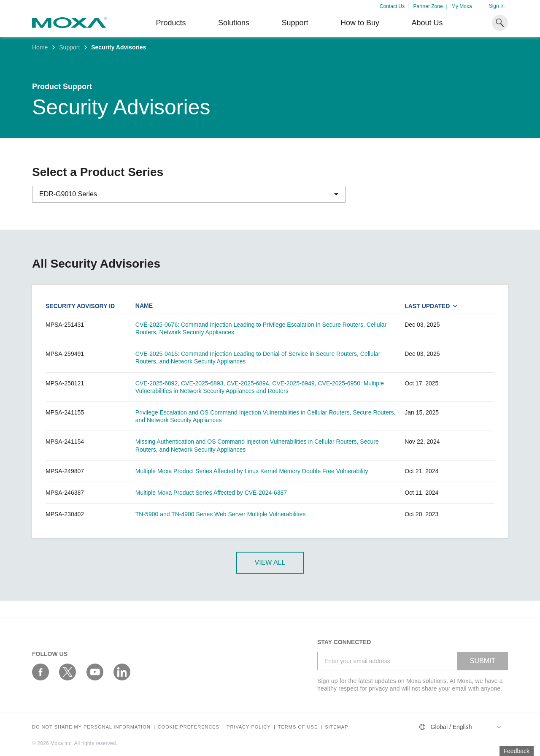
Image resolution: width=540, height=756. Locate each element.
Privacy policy (249, 727)
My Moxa (462, 6)
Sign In (497, 6)
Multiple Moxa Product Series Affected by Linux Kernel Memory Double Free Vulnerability (252, 471)
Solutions (234, 23)
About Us (427, 23)
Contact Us (392, 6)
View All (270, 562)
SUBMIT (483, 661)
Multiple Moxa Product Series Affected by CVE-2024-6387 (211, 493)
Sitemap (336, 727)
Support (295, 23)
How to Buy (360, 23)
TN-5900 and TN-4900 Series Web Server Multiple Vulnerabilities (221, 514)
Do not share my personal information (91, 727)
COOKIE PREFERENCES (189, 727)
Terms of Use (298, 727)
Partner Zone (428, 6)
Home (40, 47)
